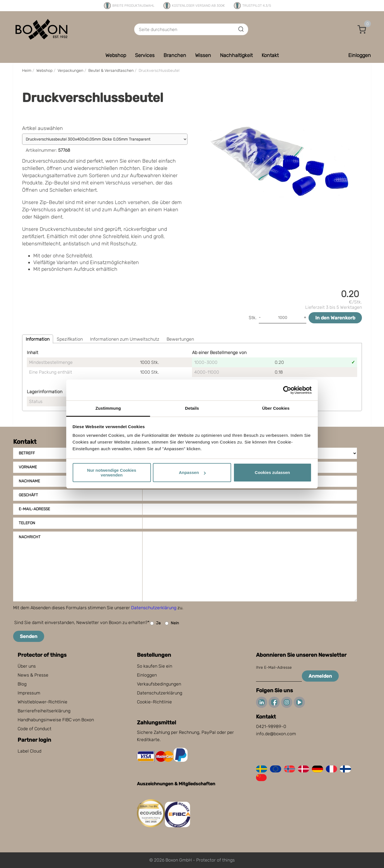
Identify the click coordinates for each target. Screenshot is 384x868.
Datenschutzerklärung (154, 608)
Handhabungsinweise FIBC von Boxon (56, 720)
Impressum (29, 693)
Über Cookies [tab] (276, 408)
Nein (172, 623)
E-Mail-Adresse (34, 509)
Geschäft (28, 495)
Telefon (27, 523)
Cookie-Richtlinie (154, 702)
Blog (22, 684)
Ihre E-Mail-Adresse (274, 667)
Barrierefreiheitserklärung (44, 711)
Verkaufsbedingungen (159, 684)
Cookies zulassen (272, 472)
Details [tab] (192, 408)
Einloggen (147, 675)
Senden (29, 636)
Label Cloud (29, 751)
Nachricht (30, 537)
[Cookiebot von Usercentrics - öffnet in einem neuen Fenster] (287, 390)
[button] (362, 29)
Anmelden (320, 676)
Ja (155, 623)
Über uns (27, 666)
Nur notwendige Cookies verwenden (112, 473)
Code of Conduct (35, 729)
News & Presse (33, 675)
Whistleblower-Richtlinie (42, 702)
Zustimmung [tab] (108, 408)
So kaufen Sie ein (155, 666)
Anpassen (192, 472)
